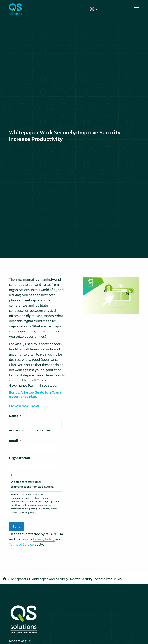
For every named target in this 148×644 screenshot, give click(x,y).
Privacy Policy (44, 539)
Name (15, 416)
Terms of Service (21, 544)
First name (17, 430)
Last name (44, 430)
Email (15, 441)
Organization (20, 458)
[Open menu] (135, 9)
